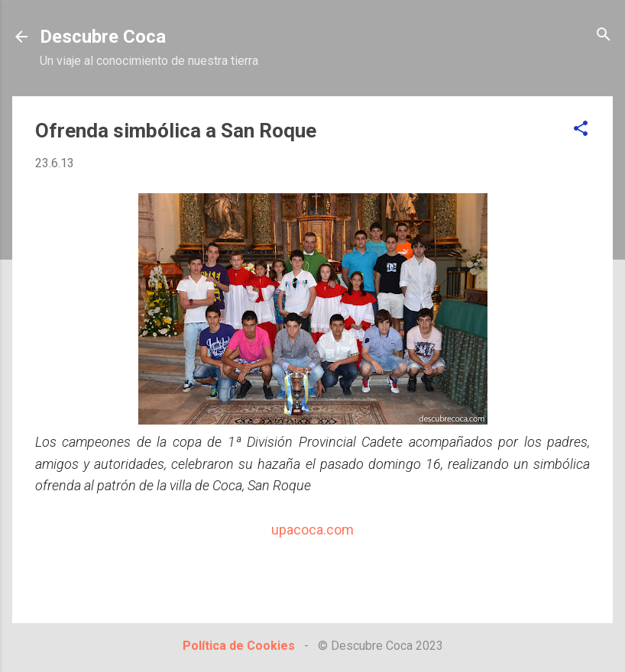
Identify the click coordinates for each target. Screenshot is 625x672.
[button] (581, 129)
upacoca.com (312, 530)
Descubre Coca (103, 37)
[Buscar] (604, 36)
